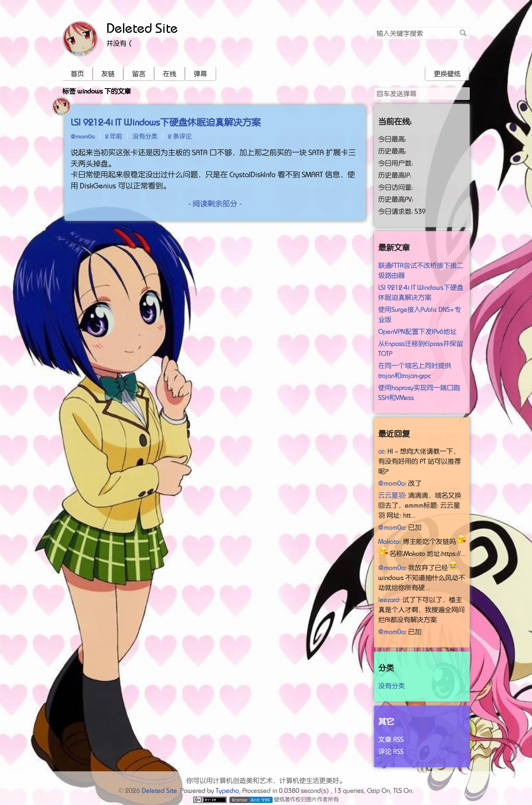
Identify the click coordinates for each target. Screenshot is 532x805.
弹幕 (200, 74)
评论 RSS (391, 751)
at (381, 451)
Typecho (227, 790)
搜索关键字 (374, 27)
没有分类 (145, 136)
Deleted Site (142, 28)
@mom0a (83, 136)
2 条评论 (180, 136)
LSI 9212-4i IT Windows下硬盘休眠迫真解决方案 (166, 122)
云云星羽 (392, 495)
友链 (108, 74)
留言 (139, 74)
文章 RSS (391, 739)
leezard (389, 600)
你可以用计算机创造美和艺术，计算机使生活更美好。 (266, 780)
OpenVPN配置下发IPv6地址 (417, 331)
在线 (170, 74)
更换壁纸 (447, 74)
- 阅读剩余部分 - (215, 204)
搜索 (463, 33)
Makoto (389, 541)
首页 (77, 74)
